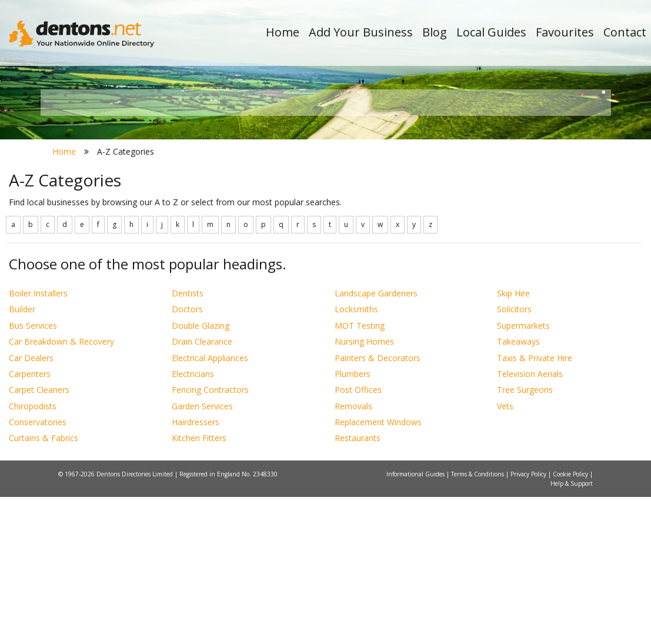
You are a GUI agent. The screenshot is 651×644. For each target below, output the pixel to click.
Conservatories (38, 569)
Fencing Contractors (210, 537)
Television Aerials (530, 521)
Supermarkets (523, 473)
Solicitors (514, 457)
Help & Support (572, 630)
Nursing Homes (364, 489)
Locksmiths (356, 457)
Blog (435, 32)
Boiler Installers (38, 440)
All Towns (106, 241)
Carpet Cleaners (39, 537)
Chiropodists (33, 553)
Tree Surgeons (525, 537)
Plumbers (353, 521)
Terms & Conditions (478, 621)
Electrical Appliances (210, 505)
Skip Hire (513, 440)
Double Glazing (201, 473)
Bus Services (33, 473)
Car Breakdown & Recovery (61, 489)
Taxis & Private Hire (535, 505)
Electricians (193, 521)
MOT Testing (360, 473)
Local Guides (491, 32)
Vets (505, 553)
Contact (625, 32)
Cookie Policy (571, 621)
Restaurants (358, 585)
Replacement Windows (378, 569)
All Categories (320, 241)
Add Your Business (361, 32)
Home (283, 32)
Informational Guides (416, 621)
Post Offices (358, 537)
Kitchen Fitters (199, 585)
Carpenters (30, 521)
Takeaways (518, 489)
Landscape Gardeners (376, 440)
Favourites (565, 32)
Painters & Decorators (378, 505)
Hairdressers (196, 569)
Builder (22, 457)
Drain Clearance (202, 489)
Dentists (188, 440)
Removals (353, 553)
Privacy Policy (529, 621)
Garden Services (202, 553)
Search (531, 221)
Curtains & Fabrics (44, 585)
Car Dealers (31, 505)
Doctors (187, 457)
